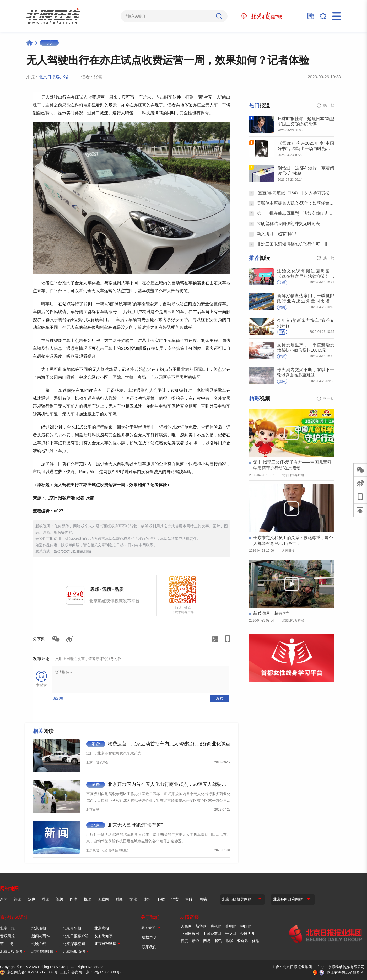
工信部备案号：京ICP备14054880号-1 (91, 972)
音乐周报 (7, 936)
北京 (49, 43)
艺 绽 (7, 944)
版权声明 (149, 937)
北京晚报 (39, 928)
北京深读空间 (74, 944)
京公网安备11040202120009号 (32, 972)
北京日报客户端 (53, 77)
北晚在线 (39, 944)
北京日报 (7, 928)
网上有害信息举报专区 (345, 972)
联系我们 (149, 947)
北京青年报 (72, 928)
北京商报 (102, 928)
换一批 (329, 105)
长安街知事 (104, 936)
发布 (220, 698)
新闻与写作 (41, 936)
